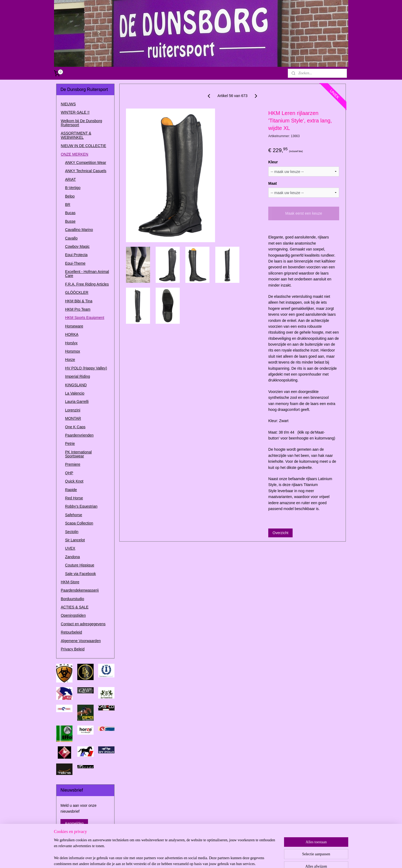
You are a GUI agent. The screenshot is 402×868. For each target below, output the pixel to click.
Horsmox (72, 351)
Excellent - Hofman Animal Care (87, 274)
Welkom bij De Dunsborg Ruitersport (81, 123)
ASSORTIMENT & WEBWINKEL (76, 135)
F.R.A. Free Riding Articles (87, 284)
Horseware (74, 326)
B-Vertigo (73, 188)
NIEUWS (68, 104)
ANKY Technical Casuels (86, 171)
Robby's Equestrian (81, 506)
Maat (273, 183)
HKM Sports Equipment (85, 318)
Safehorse (74, 515)
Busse (70, 221)
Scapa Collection (79, 523)
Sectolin (72, 532)
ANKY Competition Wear (86, 163)
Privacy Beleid (73, 649)
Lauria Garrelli (77, 402)
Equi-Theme (75, 263)
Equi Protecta (76, 255)
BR (68, 205)
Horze (70, 360)
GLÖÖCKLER (77, 292)
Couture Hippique (80, 565)
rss (201, 858)
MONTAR (73, 418)
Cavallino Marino (79, 230)
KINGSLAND (76, 385)
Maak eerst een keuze (304, 213)
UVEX (70, 548)
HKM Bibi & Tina (79, 301)
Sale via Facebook (80, 574)
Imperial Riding (77, 376)
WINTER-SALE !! (75, 112)
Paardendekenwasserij (80, 590)
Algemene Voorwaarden (81, 641)
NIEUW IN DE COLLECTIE (83, 146)
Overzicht (280, 533)
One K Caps (75, 427)
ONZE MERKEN (74, 154)
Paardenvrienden (79, 435)
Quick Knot (74, 481)
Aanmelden (74, 823)
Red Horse (74, 498)
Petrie (70, 443)
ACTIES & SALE (74, 607)
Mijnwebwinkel (260, 858)
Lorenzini (73, 410)
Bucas (70, 213)
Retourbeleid (71, 632)
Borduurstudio (72, 599)
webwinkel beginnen (219, 858)
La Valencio (75, 393)
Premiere (73, 464)
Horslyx (71, 343)
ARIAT (70, 179)
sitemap (192, 858)
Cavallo (71, 238)
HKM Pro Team (78, 309)
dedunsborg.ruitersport (79, 841)
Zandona (72, 557)
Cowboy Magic (77, 246)
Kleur (273, 162)
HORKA (72, 334)
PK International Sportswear (78, 454)
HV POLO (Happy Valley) (86, 368)
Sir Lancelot (75, 540)
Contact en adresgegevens (83, 624)
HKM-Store (70, 582)
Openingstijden (73, 615)
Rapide (71, 490)
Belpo (70, 196)
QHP (69, 473)
